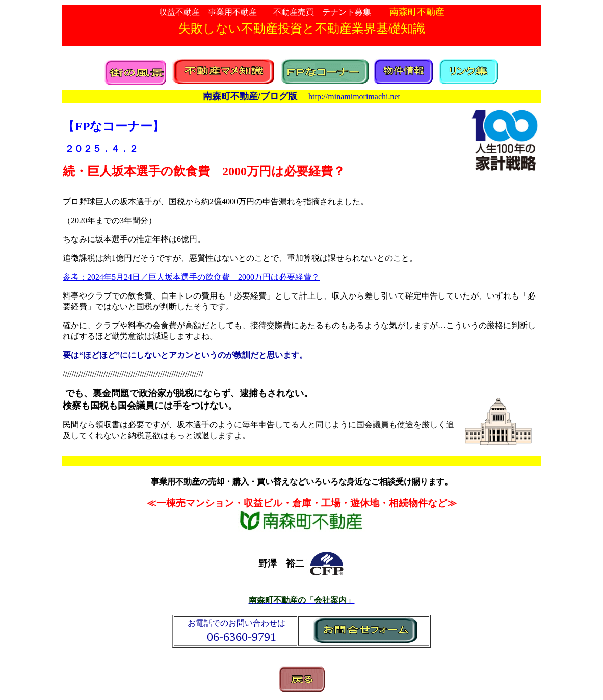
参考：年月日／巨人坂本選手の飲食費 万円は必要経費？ (191, 277)
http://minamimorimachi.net (354, 97)
